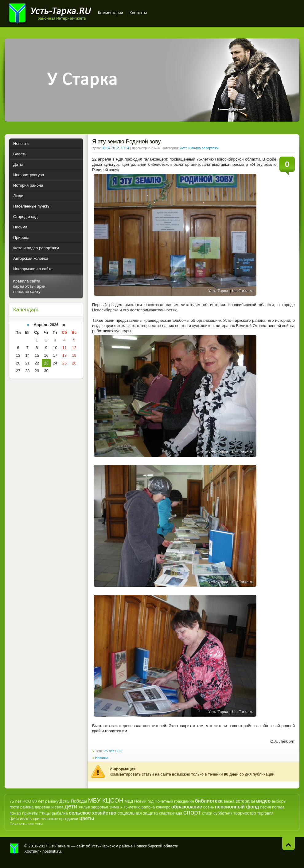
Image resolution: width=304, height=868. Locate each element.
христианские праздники (55, 819)
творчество (245, 813)
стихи (207, 813)
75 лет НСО (113, 751)
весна (229, 801)
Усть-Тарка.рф (14, 849)
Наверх (288, 844)
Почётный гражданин (174, 801)
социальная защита (138, 813)
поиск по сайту (27, 292)
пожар (15, 813)
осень (209, 807)
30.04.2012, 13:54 (116, 148)
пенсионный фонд (237, 807)
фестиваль (21, 819)
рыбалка (60, 813)
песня (265, 807)
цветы (87, 818)
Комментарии (111, 13)
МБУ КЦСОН (106, 800)
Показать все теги (26, 824)
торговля (265, 813)
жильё (84, 807)
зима (114, 807)
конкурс (163, 807)
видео (263, 801)
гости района (21, 807)
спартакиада (171, 813)
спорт (192, 812)
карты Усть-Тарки (29, 286)
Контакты (138, 13)
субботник (223, 813)
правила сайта (27, 281)
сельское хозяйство (93, 813)
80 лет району (45, 801)
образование (187, 807)
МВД (129, 801)
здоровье (99, 807)
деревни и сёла (49, 807)
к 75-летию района (138, 807)
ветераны (245, 801)
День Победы (73, 801)
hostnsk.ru (52, 851)
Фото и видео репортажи (199, 148)
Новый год (144, 801)
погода (278, 807)
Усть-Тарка (50, 12)
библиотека (209, 801)
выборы (279, 801)
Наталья (102, 758)
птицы (45, 813)
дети (71, 806)
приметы (30, 813)
